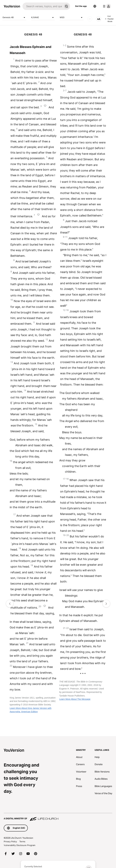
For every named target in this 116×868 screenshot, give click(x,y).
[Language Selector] (95, 6)
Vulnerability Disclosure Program (20, 845)
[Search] (43, 6)
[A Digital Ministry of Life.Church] (58, 817)
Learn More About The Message (75, 699)
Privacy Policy (10, 841)
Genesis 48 (14, 17)
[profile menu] (106, 6)
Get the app (81, 6)
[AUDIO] (90, 19)
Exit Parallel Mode (109, 19)
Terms (22, 841)
